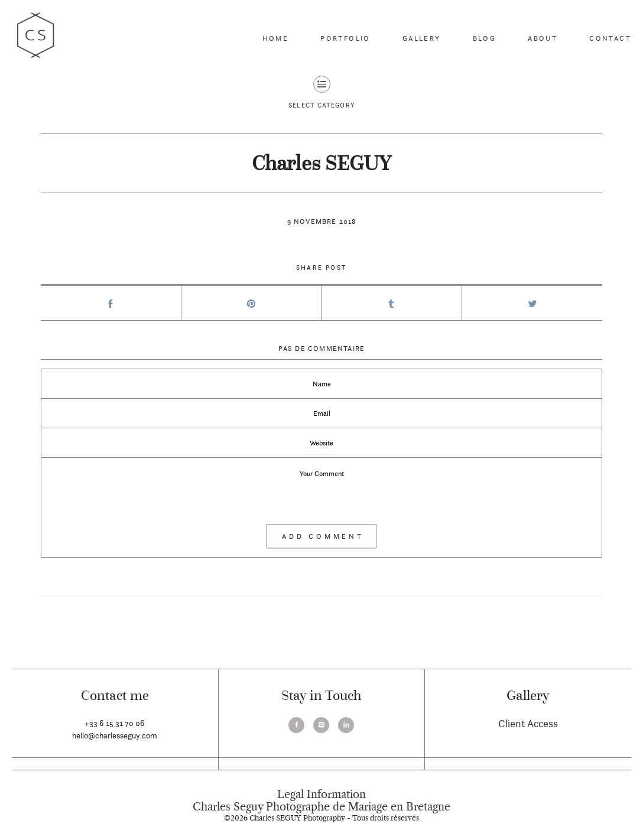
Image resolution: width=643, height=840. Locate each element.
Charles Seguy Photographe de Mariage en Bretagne (321, 807)
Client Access (528, 723)
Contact (610, 38)
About (543, 38)
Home (276, 38)
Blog (485, 38)
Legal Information (321, 795)
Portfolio (345, 38)
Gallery (422, 38)
